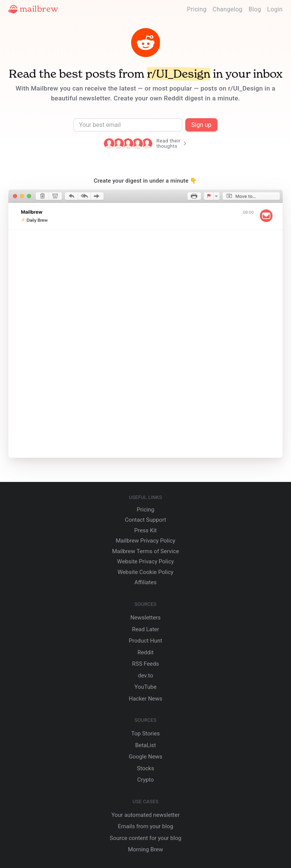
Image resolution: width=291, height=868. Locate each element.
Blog (255, 9)
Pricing (197, 9)
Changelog (228, 9)
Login (275, 9)
